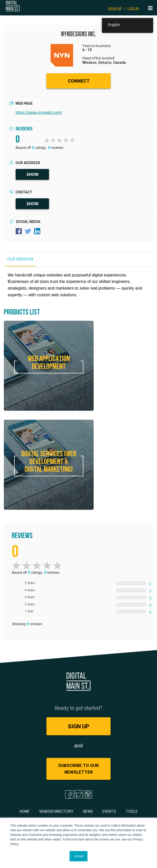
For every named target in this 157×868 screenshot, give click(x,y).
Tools (132, 811)
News (88, 811)
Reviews (24, 128)
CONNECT (79, 81)
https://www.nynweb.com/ (39, 113)
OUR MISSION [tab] (20, 259)
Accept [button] (79, 856)
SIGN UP (115, 8)
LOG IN (133, 8)
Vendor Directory (56, 811)
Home (24, 811)
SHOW (32, 174)
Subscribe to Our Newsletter (78, 769)
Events (109, 811)
